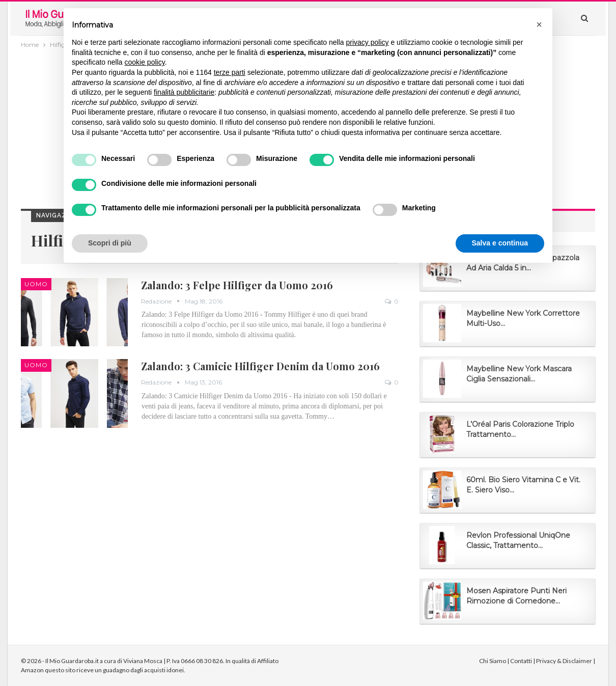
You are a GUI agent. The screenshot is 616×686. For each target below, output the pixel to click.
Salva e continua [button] (500, 243)
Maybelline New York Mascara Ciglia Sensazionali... (519, 374)
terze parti (230, 72)
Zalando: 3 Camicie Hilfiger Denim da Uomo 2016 (260, 366)
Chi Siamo (493, 661)
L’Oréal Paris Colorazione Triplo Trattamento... (520, 429)
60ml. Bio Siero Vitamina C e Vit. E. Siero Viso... (523, 485)
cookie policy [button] (145, 62)
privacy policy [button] (368, 42)
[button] (539, 24)
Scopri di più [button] (110, 243)
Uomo (36, 284)
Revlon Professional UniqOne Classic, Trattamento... (518, 540)
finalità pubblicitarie (184, 92)
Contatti (521, 661)
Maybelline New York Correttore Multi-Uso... (523, 318)
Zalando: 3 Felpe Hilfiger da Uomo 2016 (237, 285)
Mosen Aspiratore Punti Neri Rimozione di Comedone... (516, 596)
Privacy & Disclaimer (564, 661)
